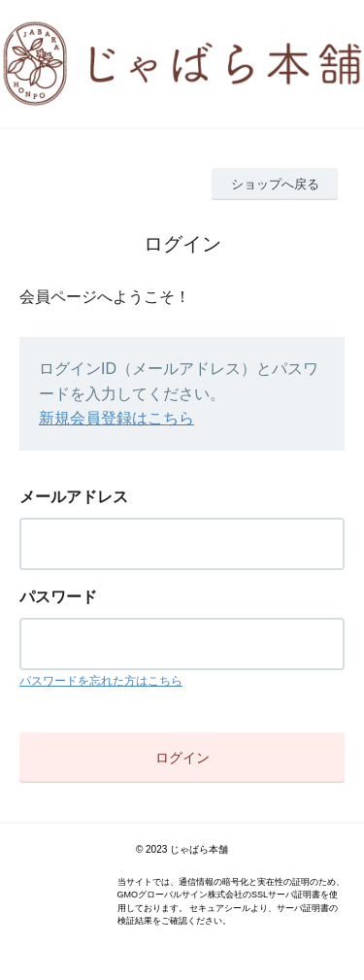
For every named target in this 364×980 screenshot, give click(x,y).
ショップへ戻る (275, 184)
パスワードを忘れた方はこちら (101, 681)
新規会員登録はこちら (116, 418)
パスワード (58, 597)
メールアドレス (74, 497)
